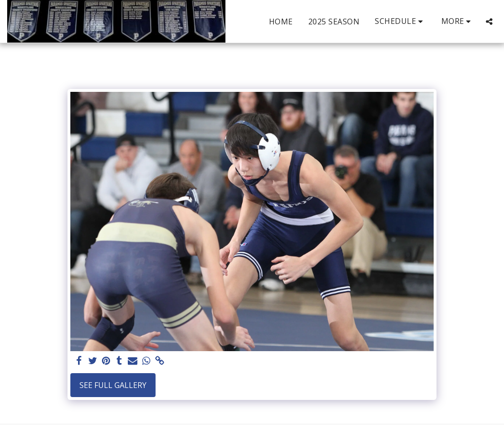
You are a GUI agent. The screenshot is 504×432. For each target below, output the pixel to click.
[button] (400, 21)
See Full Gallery (113, 385)
